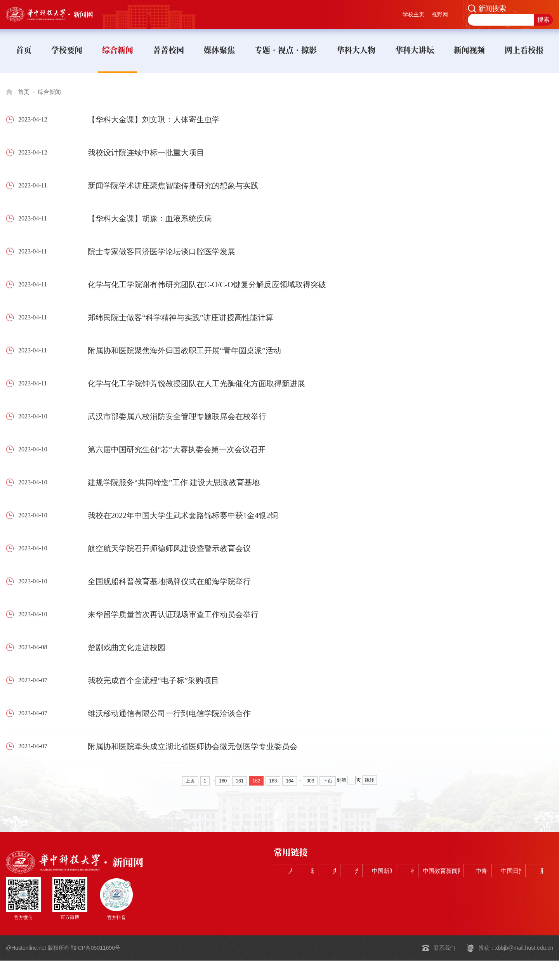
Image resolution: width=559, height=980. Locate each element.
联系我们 (444, 968)
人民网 (300, 871)
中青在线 (411, 891)
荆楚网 (523, 891)
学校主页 (413, 14)
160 (223, 781)
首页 (24, 92)
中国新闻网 (523, 871)
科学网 (300, 891)
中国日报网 (467, 891)
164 (290, 781)
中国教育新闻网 (356, 891)
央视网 (411, 871)
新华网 (356, 871)
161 (240, 781)
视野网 (440, 14)
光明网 (467, 871)
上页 (190, 781)
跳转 (370, 780)
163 (273, 781)
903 (310, 781)
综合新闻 (51, 92)
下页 (328, 781)
